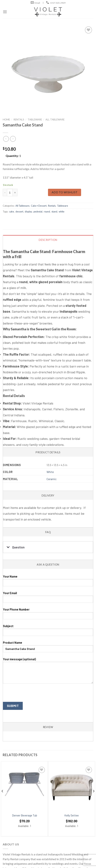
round (47, 212)
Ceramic (52, 479)
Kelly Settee (72, 815)
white (62, 212)
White (50, 472)
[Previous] (3, 798)
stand (54, 212)
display (28, 212)
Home (6, 120)
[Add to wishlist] (42, 770)
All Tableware (55, 120)
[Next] (93, 798)
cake (12, 212)
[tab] (48, 341)
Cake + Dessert (39, 206)
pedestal (38, 212)
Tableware (35, 120)
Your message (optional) (48, 672)
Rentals (19, 120)
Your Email (48, 598)
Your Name (48, 582)
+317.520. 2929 (58, 3)
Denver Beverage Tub (25, 815)
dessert (19, 212)
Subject (48, 631)
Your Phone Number (48, 615)
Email (37, 3)
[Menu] (5, 12)
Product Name (48, 648)
